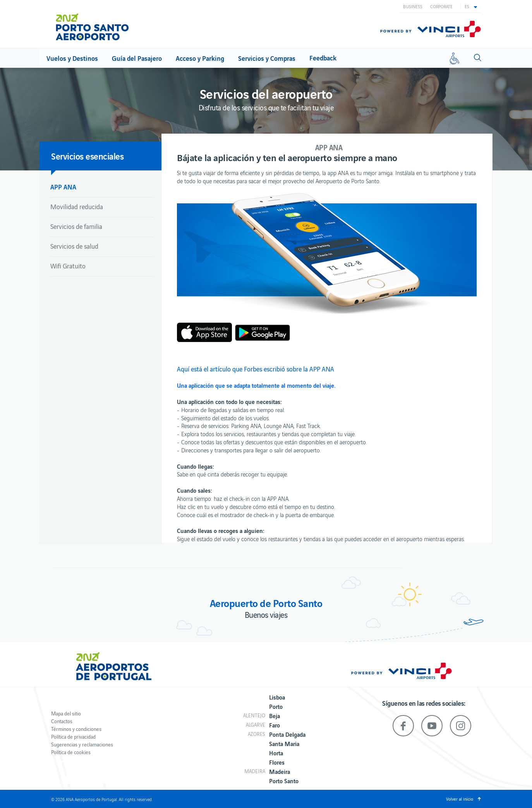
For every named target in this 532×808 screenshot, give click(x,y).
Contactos (62, 721)
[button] (471, 6)
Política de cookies (71, 752)
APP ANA (63, 187)
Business (413, 6)
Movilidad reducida (77, 206)
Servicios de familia (76, 226)
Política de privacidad (73, 737)
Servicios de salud (74, 246)
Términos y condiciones (76, 729)
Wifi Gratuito (68, 266)
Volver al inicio (460, 799)
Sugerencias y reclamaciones (82, 744)
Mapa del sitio (66, 713)
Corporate (441, 6)
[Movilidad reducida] (455, 58)
